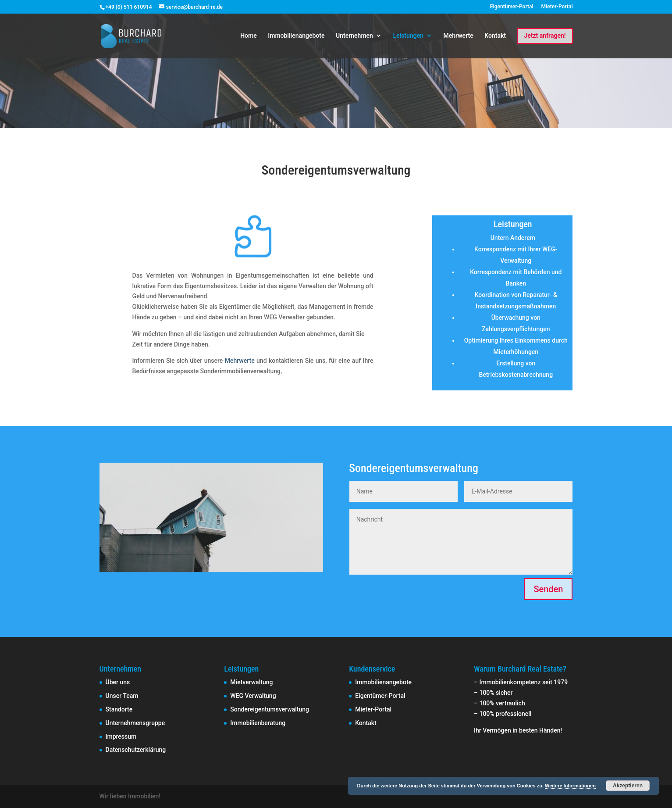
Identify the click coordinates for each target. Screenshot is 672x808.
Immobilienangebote (296, 36)
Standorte (119, 709)
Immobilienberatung (258, 723)
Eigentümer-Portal (512, 7)
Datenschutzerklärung (136, 750)
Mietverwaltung (251, 682)
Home (249, 36)
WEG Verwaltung (253, 696)
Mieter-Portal (557, 7)
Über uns (118, 682)
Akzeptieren (628, 786)
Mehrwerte (459, 36)
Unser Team (122, 696)
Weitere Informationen (570, 786)
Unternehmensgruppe (135, 723)
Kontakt (495, 36)
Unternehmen (354, 36)
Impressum (121, 736)
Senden (548, 589)
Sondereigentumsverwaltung (270, 709)
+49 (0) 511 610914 (129, 7)
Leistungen (408, 36)
